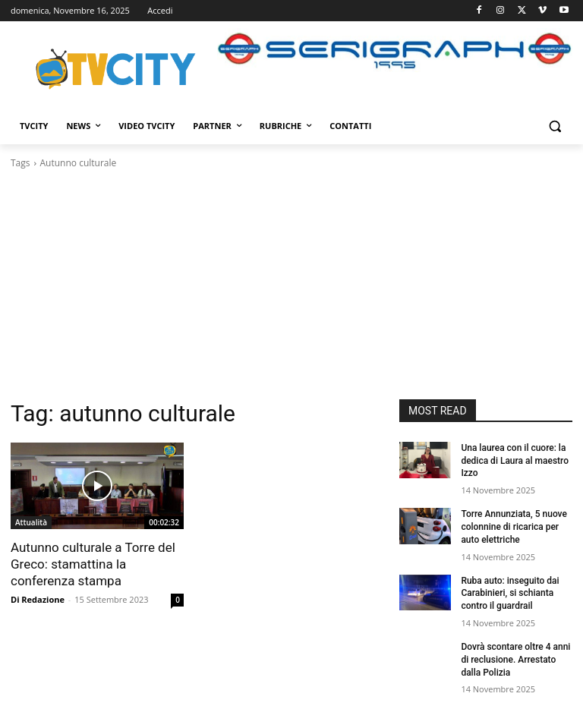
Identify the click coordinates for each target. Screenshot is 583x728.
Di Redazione (38, 599)
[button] (555, 126)
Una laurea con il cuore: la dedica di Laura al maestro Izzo (515, 461)
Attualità (31, 522)
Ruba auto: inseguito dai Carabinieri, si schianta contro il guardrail (510, 594)
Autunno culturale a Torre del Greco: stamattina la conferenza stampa (93, 564)
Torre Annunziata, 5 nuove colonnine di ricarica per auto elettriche (514, 527)
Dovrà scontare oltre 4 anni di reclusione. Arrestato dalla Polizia (515, 660)
